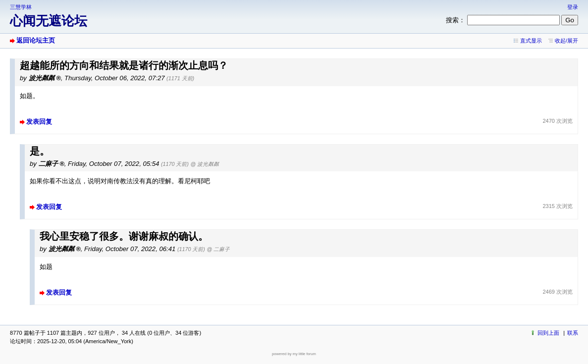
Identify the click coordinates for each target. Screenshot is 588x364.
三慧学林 (21, 7)
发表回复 (39, 122)
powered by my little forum (294, 354)
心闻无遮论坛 (49, 21)
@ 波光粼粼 (205, 164)
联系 (573, 333)
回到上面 (548, 333)
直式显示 (531, 41)
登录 (573, 7)
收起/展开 (566, 41)
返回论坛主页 (36, 40)
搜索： (455, 20)
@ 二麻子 (219, 249)
